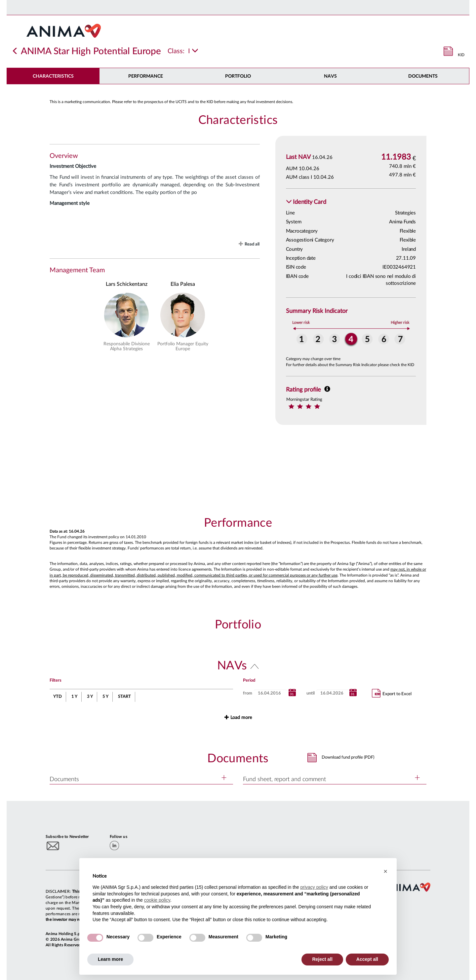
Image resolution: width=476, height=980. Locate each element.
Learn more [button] (110, 959)
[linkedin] (114, 846)
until (311, 693)
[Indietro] (15, 51)
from (248, 693)
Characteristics (53, 76)
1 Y (74, 697)
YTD (58, 697)
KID (461, 55)
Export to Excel (392, 693)
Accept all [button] (367, 959)
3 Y (90, 697)
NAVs (330, 76)
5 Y (105, 697)
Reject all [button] (322, 959)
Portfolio (238, 76)
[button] (306, 202)
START (124, 697)
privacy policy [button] (314, 887)
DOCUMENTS (423, 76)
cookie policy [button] (157, 900)
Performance (146, 76)
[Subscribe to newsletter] (53, 846)
